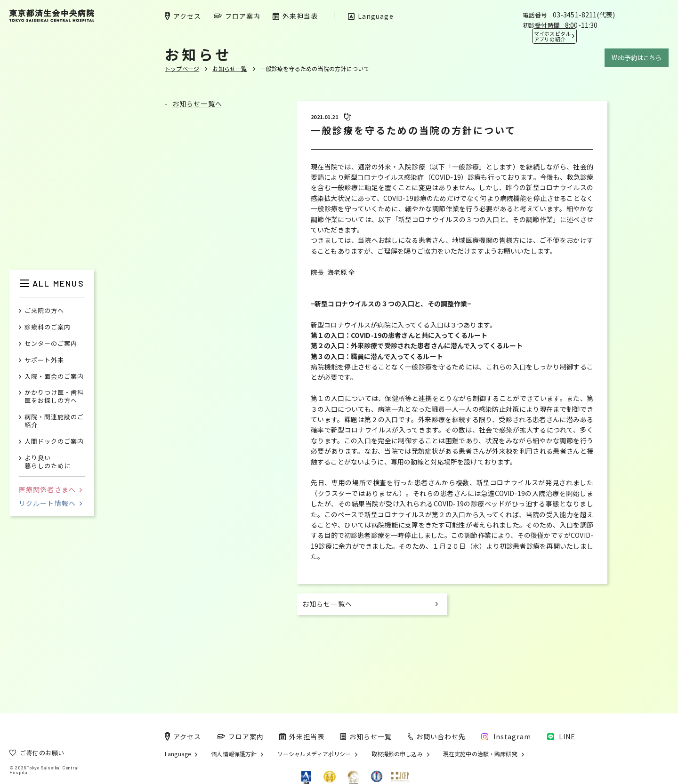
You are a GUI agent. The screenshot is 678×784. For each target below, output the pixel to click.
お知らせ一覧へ (197, 104)
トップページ (182, 68)
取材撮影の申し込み (397, 754)
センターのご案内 (51, 344)
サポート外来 (44, 360)
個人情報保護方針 (234, 754)
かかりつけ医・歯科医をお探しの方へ (54, 397)
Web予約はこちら (637, 58)
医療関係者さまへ (50, 489)
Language (178, 754)
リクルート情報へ (50, 503)
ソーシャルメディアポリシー (314, 754)
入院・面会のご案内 (54, 377)
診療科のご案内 (48, 327)
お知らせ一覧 (230, 68)
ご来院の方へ (44, 311)
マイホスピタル (552, 36)
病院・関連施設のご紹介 (54, 421)
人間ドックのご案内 (54, 442)
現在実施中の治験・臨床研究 (480, 754)
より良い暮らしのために (48, 462)
